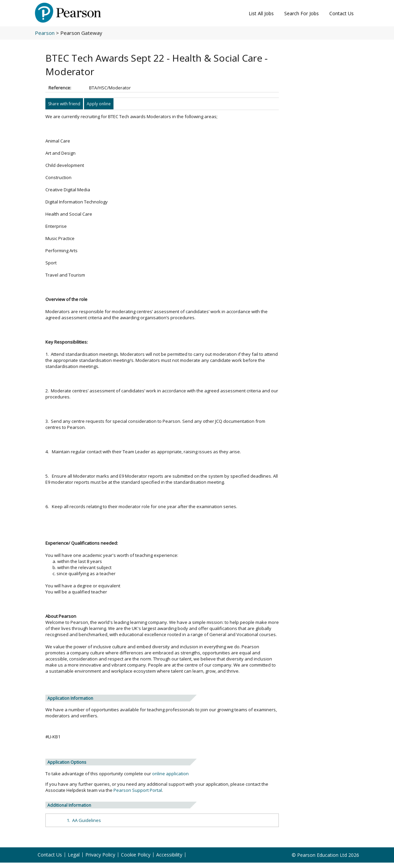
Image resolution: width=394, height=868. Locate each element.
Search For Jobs (302, 13)
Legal (74, 855)
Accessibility (169, 855)
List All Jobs (261, 13)
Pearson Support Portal (138, 790)
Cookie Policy (136, 855)
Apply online (99, 104)
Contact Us (341, 13)
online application (170, 774)
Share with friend (64, 104)
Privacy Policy (100, 855)
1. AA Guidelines (84, 820)
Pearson (45, 33)
